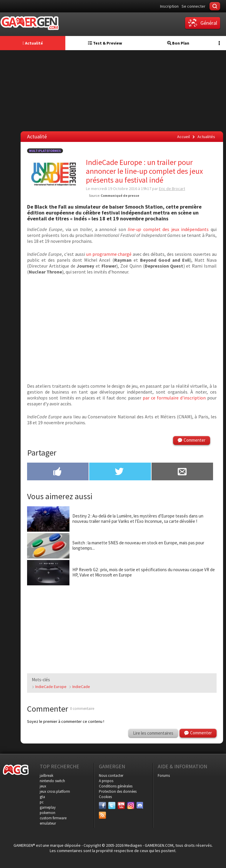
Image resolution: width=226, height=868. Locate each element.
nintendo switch (52, 781)
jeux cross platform (55, 791)
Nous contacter (111, 776)
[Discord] (140, 805)
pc (42, 802)
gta (42, 797)
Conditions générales (116, 786)
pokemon (48, 813)
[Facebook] (102, 805)
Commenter (195, 440)
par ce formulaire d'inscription (174, 398)
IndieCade (81, 687)
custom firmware (53, 818)
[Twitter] (112, 805)
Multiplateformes (45, 151)
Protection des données (118, 791)
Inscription (169, 6)
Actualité (33, 43)
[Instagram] (131, 805)
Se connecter (193, 6)
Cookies (105, 797)
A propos (106, 781)
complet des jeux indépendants (168, 229)
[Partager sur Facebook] (58, 472)
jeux (43, 786)
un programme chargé (109, 254)
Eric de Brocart (172, 189)
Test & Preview (105, 43)
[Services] (102, 815)
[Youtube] (121, 805)
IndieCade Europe (51, 687)
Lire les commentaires (153, 733)
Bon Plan (178, 43)
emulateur (48, 823)
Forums (164, 776)
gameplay (48, 807)
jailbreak (46, 776)
